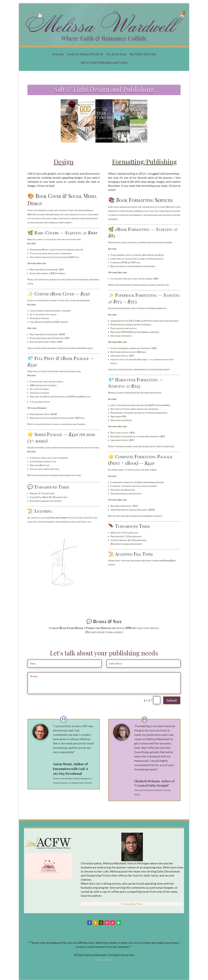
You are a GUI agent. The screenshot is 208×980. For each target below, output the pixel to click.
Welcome (58, 54)
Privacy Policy (104, 960)
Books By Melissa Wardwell (85, 54)
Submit (172, 700)
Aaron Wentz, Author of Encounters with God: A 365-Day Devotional (70, 769)
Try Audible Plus (132, 904)
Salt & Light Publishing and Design (104, 63)
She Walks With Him (143, 54)
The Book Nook (116, 54)
